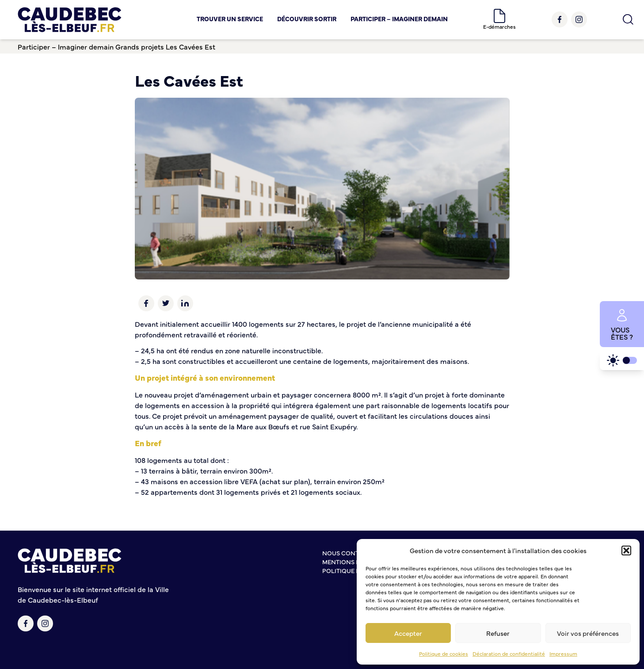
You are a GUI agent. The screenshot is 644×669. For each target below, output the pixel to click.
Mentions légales (352, 562)
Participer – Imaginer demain (399, 19)
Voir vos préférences (588, 633)
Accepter (408, 633)
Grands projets (140, 46)
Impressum (563, 654)
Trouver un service (230, 19)
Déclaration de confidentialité (509, 654)
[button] (626, 550)
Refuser (498, 633)
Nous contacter (350, 553)
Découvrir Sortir (307, 19)
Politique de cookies (444, 654)
